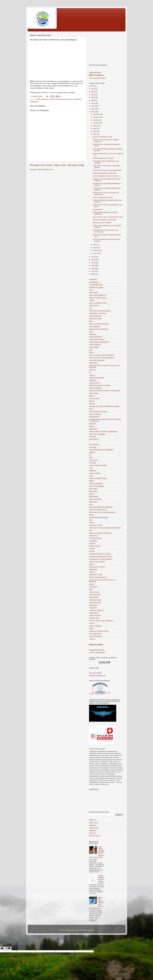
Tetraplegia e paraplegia (97, 751)
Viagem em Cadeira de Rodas (99, 631)
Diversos (92, 396)
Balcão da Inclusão (95, 319)
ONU (91, 530)
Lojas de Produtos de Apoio (98, 478)
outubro (96, 120)
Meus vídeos (93, 491)
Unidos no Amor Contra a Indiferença (101, 621)
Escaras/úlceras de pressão (98, 412)
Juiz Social (93, 463)
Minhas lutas (93, 502)
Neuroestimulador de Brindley (99, 517)
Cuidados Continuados (97, 378)
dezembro (97, 114)
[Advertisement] (106, 47)
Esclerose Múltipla (95, 414)
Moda (91, 504)
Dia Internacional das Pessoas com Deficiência (104, 391)
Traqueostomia (94, 613)
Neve (91, 520)
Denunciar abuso (96, 645)
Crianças (92, 375)
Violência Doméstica (96, 636)
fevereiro (96, 250)
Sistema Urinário (94, 592)
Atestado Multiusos (95, 316)
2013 (93, 263)
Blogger (91, 930)
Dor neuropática (94, 398)
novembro (97, 117)
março (95, 248)
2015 (93, 257)
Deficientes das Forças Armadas (100, 385)
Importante (93, 825)
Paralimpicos (93, 541)
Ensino (91, 409)
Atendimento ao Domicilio (97, 313)
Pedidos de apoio (95, 546)
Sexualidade (93, 587)
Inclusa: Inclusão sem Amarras (103, 197)
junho (95, 131)
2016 (93, 112)
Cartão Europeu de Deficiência (99, 342)
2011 (93, 268)
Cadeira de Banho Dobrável (101, 877)
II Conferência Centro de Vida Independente (107, 170)
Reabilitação (77, 99)
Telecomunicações (95, 603)
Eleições (92, 401)
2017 (93, 109)
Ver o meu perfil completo (97, 78)
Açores (91, 290)
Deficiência (45, 99)
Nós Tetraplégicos (98, 75)
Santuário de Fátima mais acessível (104, 220)
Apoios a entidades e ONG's (98, 303)
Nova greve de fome (96, 525)
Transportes (93, 608)
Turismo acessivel (95, 615)
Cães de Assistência (96, 337)
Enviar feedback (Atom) (46, 170)
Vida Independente (95, 634)
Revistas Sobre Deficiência (98, 577)
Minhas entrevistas (95, 499)
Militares (92, 494)
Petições (92, 551)
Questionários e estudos (97, 567)
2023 (93, 92)
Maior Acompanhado (96, 484)
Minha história (94, 497)
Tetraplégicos (34, 102)
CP (90, 372)
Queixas (92, 564)
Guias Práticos (94, 439)
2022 (93, 95)
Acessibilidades (94, 282)
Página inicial (60, 165)
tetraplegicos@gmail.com (97, 676)
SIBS (91, 589)
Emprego (92, 404)
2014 (93, 260)
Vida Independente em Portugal (103, 158)
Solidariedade (94, 597)
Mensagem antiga (76, 165)
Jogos (91, 458)
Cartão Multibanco (95, 345)
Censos (92, 352)
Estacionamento (94, 417)
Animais (92, 300)
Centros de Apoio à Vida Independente (102, 358)
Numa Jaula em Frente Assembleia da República (105, 528)
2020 (93, 100)
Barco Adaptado (94, 326)
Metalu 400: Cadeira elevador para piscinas (101, 902)
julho (95, 129)
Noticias (92, 523)
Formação (92, 437)
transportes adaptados (96, 610)
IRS (90, 455)
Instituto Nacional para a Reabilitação (101, 450)
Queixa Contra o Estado (97, 562)
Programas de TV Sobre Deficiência (101, 559)
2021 (93, 97)
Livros (91, 476)
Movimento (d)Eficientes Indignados (101, 507)
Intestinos (92, 452)
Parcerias (92, 543)
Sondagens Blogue (95, 600)
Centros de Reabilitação (97, 360)
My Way (92, 515)
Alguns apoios (94, 293)
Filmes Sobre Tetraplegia (97, 434)
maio (95, 134)
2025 (93, 86)
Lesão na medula (95, 473)
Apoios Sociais (94, 306)
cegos (91, 350)
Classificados (93, 363)
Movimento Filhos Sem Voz (98, 510)
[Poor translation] (8, 948)
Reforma (92, 572)
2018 (93, 106)
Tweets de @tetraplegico (97, 652)
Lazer (91, 468)
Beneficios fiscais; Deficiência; (99, 329)
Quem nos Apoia (94, 836)
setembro (96, 123)
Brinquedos (93, 334)
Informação (93, 447)
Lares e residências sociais (98, 465)
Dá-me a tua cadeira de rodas (102, 137)
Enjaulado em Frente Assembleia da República (104, 406)
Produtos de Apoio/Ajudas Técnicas (61, 99)
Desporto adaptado (95, 388)
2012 (93, 265)
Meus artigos (93, 489)
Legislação (93, 471)
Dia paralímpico (98, 209)
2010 (93, 271)
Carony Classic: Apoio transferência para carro (108, 217)
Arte (90, 308)
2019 (93, 103)
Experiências (93, 429)
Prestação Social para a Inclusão (100, 554)
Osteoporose (93, 536)
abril (95, 245)
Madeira (92, 481)
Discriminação (94, 393)
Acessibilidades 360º (96, 285)
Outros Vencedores (95, 538)
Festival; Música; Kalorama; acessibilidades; (103, 432)
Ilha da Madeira (94, 444)
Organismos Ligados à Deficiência (100, 533)
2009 (93, 274)
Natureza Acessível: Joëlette (102, 223)
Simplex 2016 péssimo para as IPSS (105, 173)
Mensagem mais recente (41, 165)
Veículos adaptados (95, 626)
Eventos (92, 426)
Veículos (92, 623)
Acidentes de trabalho (96, 287)
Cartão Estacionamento (97, 339)
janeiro (95, 253)
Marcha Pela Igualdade (97, 486)
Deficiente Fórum (95, 383)
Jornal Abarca (94, 460)
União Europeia (94, 618)
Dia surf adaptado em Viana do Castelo (105, 176)
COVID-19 (92, 370)
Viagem (92, 629)
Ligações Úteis (94, 828)
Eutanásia (92, 424)
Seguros (92, 584)
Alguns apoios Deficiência (97, 295)
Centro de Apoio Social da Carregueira (102, 355)
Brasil (39, 99)
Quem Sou (93, 833)
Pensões (92, 549)
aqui (107, 784)
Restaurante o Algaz (96, 575)
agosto (95, 126)
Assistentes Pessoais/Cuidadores (100, 311)
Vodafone (92, 639)
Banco (91, 321)
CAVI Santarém (94, 347)
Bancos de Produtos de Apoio (99, 324)
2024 (93, 89)
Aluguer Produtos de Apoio (98, 298)
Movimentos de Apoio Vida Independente (102, 512)
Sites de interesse (95, 595)
